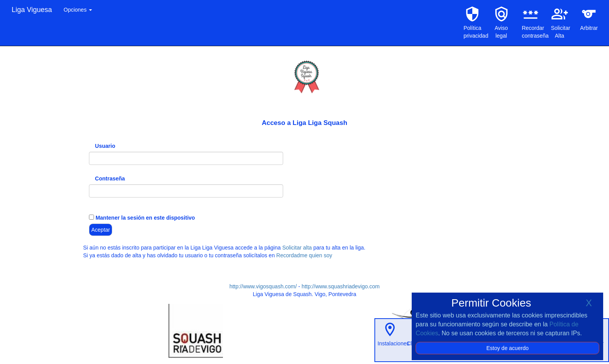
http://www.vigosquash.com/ (263, 286)
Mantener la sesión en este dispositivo (144, 218)
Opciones (78, 10)
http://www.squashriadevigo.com (341, 286)
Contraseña (110, 179)
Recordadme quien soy (304, 255)
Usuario (105, 146)
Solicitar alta (297, 248)
